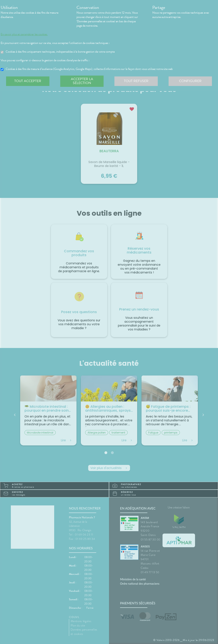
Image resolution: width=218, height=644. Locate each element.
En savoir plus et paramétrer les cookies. (24, 34)
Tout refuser (136, 81)
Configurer (190, 81)
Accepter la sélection (82, 81)
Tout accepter (28, 81)
